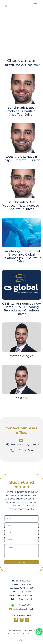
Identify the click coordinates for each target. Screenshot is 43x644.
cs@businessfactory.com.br (22, 442)
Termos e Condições (14, 634)
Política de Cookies (30, 630)
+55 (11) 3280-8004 (24, 605)
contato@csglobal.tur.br (24, 609)
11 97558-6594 (22, 450)
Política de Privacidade (15, 630)
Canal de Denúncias (29, 634)
